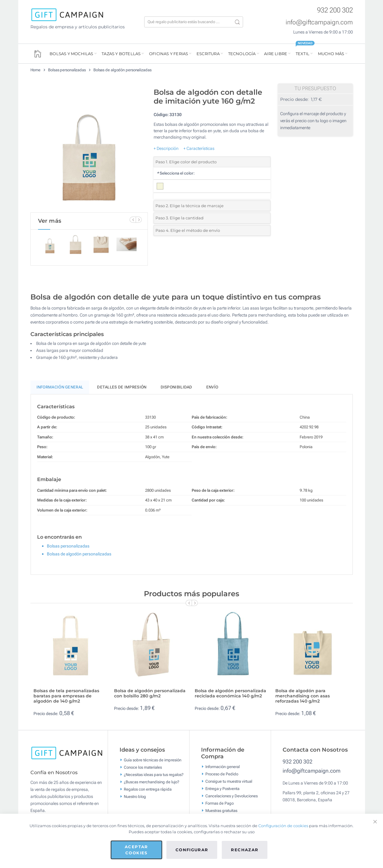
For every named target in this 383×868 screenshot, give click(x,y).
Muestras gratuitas (221, 810)
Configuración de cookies (283, 826)
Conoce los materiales (143, 767)
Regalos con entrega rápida (148, 789)
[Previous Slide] (133, 220)
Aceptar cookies (136, 850)
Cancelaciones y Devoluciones (232, 796)
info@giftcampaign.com (319, 22)
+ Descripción (166, 148)
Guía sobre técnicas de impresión (153, 760)
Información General (60, 387)
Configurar (192, 850)
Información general (223, 766)
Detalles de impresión (122, 387)
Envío (212, 387)
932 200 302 (335, 10)
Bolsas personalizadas (67, 70)
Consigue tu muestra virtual (229, 781)
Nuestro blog (135, 797)
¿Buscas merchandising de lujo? (151, 782)
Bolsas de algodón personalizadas (122, 70)
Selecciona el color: (176, 173)
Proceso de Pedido (222, 774)
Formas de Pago (219, 803)
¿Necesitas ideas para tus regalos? (154, 775)
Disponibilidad (176, 387)
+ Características (199, 148)
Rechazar (245, 850)
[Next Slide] (139, 220)
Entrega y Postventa (222, 788)
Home (36, 70)
